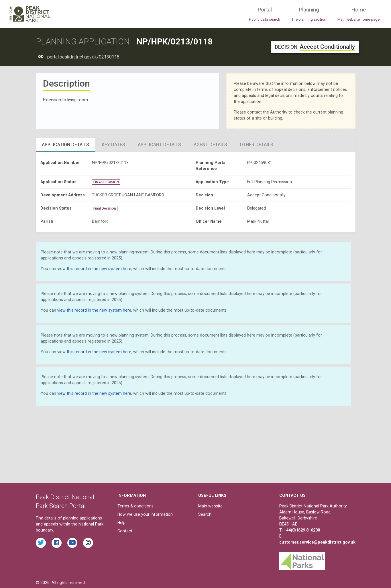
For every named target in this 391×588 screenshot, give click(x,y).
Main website (210, 506)
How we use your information (145, 514)
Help (121, 523)
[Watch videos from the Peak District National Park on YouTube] (72, 543)
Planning (309, 14)
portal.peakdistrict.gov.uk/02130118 (83, 57)
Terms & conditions (135, 506)
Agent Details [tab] (210, 145)
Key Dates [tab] (113, 145)
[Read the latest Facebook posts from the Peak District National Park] (57, 543)
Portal (265, 14)
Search (205, 514)
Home (358, 14)
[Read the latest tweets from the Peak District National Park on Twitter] (41, 543)
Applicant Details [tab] (159, 145)
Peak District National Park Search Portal (65, 502)
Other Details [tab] (257, 145)
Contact (125, 531)
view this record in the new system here (94, 269)
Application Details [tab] (65, 145)
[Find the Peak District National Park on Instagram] (88, 543)
